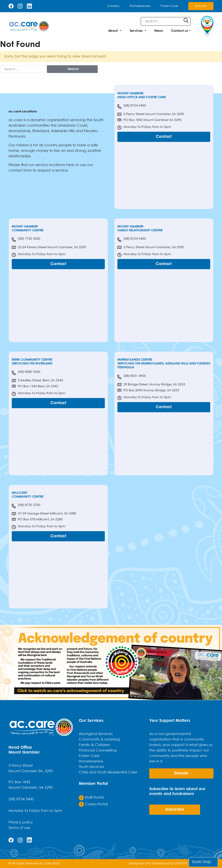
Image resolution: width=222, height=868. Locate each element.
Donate (201, 6)
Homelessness (140, 6)
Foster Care (169, 6)
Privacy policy (21, 822)
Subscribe (175, 810)
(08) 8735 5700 (26, 506)
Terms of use (19, 828)
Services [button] (136, 31)
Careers (113, 6)
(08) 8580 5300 (26, 373)
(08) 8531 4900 (132, 377)
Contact (164, 137)
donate (181, 773)
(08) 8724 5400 (132, 107)
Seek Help (202, 862)
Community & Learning (99, 740)
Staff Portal (91, 798)
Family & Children (94, 745)
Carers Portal (93, 804)
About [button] (113, 31)
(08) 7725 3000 (26, 240)
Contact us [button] (180, 31)
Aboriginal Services (96, 734)
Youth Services (91, 767)
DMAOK (181, 863)
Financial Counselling (98, 751)
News (159, 31)
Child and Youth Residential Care (108, 772)
